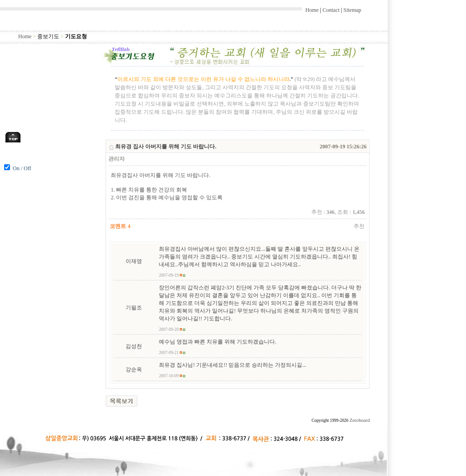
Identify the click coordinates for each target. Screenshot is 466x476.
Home (312, 10)
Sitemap (352, 10)
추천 (359, 226)
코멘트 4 (120, 226)
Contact (331, 10)
